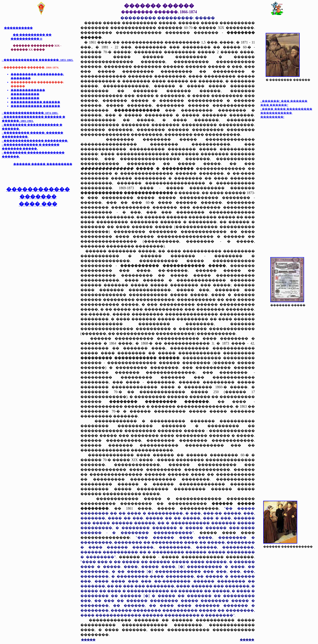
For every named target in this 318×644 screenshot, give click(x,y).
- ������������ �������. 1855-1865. (38, 60)
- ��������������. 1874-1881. (30, 113)
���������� (18, 28)
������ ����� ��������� (43, 164)
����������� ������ (35, 102)
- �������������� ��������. (35, 141)
